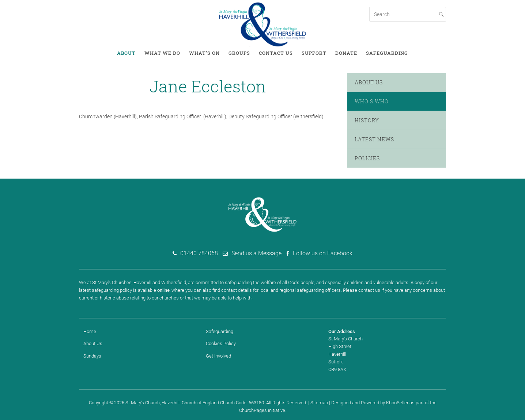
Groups (239, 53)
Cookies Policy (221, 343)
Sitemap (319, 403)
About (126, 53)
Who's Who (372, 101)
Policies (367, 158)
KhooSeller (397, 403)
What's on (204, 53)
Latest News (374, 139)
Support (314, 53)
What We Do (162, 53)
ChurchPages (253, 410)
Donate (346, 53)
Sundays (92, 356)
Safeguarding (387, 53)
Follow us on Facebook (323, 253)
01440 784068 (199, 253)
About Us (369, 82)
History (367, 120)
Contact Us (276, 53)
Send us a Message (256, 253)
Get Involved (218, 356)
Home (90, 331)
